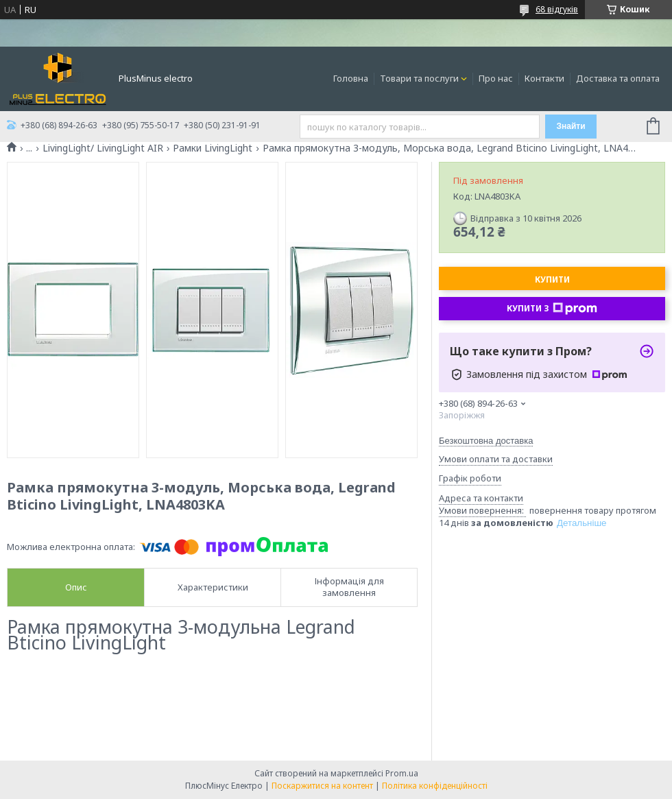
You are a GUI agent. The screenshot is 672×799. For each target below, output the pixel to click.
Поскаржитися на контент (322, 786)
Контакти (544, 78)
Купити (552, 279)
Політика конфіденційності (435, 786)
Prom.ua (402, 773)
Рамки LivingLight (213, 148)
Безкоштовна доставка (486, 441)
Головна (351, 78)
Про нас (496, 78)
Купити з (552, 309)
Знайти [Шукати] (571, 126)
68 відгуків (557, 9)
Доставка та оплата (618, 78)
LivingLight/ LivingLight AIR (103, 148)
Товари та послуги (419, 78)
